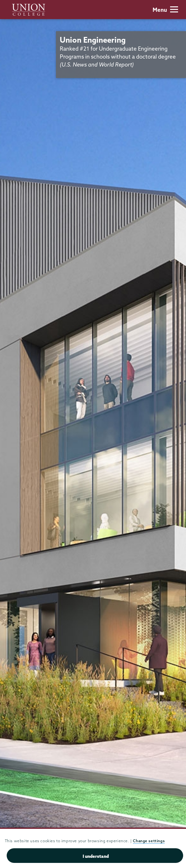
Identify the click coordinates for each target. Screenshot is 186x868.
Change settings (149, 841)
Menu (165, 10)
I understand (96, 856)
